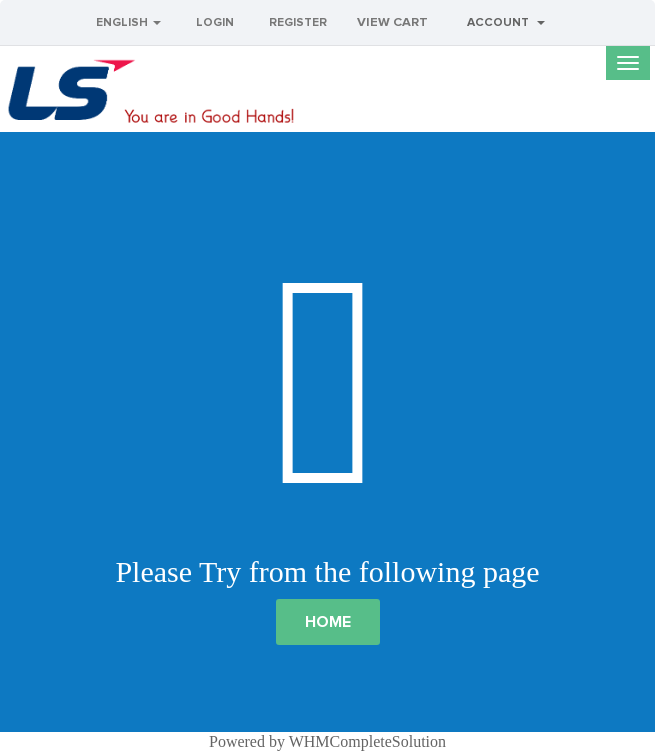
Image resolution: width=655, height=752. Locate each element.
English (128, 23)
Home (328, 622)
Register (298, 23)
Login (215, 23)
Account (506, 23)
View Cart (392, 22)
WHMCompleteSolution (367, 741)
